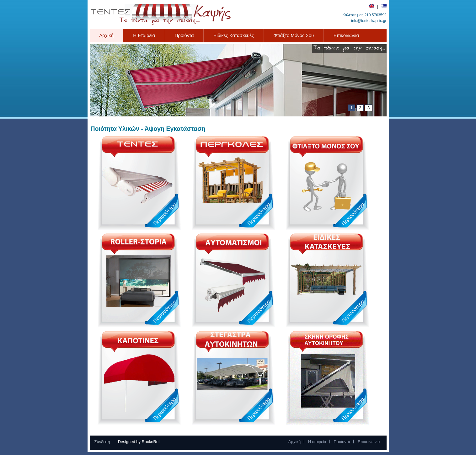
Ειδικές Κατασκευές (234, 35)
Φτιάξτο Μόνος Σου (294, 35)
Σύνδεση (102, 442)
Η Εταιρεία (144, 35)
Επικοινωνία (346, 35)
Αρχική (106, 35)
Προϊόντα (187, 35)
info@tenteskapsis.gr (369, 21)
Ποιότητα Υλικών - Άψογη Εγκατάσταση (148, 129)
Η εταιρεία (317, 442)
